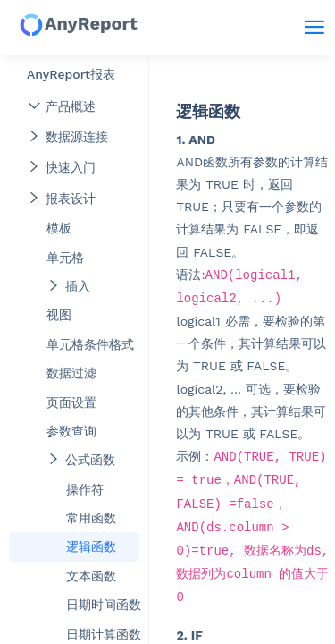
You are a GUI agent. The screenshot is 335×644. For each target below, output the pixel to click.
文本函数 (91, 576)
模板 (59, 228)
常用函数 (91, 518)
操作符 (85, 489)
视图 (59, 315)
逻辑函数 (91, 547)
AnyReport (78, 25)
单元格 (65, 258)
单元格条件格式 (90, 344)
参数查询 (71, 431)
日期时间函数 (103, 605)
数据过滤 (71, 373)
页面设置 (71, 402)
